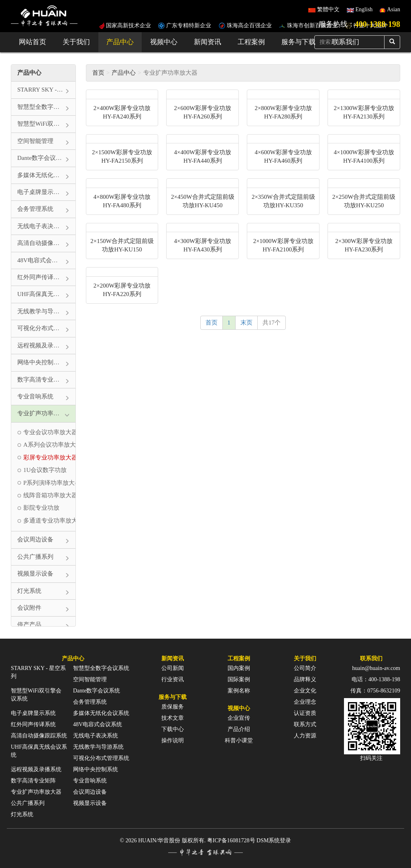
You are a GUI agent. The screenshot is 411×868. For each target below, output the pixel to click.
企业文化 (305, 691)
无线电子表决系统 (96, 736)
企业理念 (305, 702)
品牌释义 (305, 679)
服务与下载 (298, 42)
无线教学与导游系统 (98, 747)
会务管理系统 (90, 702)
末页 (246, 323)
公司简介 (305, 668)
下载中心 (173, 729)
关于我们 (76, 42)
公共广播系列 (28, 803)
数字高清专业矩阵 (33, 781)
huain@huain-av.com (376, 668)
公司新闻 (173, 668)
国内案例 (239, 668)
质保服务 (173, 707)
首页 (98, 73)
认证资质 (305, 713)
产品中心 (120, 42)
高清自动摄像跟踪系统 (39, 736)
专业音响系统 (90, 781)
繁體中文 (328, 9)
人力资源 (305, 736)
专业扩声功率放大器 (36, 792)
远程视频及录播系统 (36, 769)
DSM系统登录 (274, 840)
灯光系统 (22, 814)
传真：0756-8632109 (375, 691)
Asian (394, 9)
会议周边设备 (90, 792)
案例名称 (239, 691)
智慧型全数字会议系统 (101, 668)
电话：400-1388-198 (376, 679)
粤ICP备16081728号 (231, 840)
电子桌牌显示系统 (33, 713)
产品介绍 (239, 729)
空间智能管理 (90, 679)
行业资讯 (173, 679)
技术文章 (173, 718)
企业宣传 (239, 718)
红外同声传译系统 (33, 724)
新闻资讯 (208, 42)
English (364, 9)
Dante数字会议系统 (97, 691)
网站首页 (33, 42)
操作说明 (173, 740)
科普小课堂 (239, 740)
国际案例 (239, 679)
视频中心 (164, 42)
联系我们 (371, 659)
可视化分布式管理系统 (101, 758)
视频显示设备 (90, 803)
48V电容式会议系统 (98, 724)
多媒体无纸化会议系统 (101, 713)
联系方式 (305, 724)
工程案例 (251, 42)
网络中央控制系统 (96, 769)
